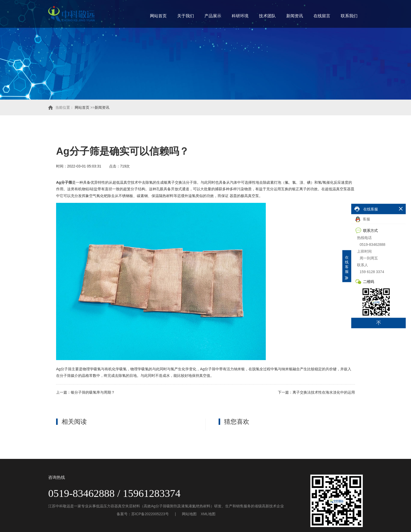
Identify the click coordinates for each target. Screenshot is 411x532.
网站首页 (158, 16)
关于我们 (186, 16)
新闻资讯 (295, 16)
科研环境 (240, 16)
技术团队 (267, 16)
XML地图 (208, 514)
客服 (363, 219)
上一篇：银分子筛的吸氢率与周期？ (85, 392)
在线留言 (322, 16)
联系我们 (349, 16)
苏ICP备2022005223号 (150, 514)
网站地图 (189, 514)
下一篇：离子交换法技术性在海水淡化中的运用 (316, 392)
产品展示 (213, 16)
